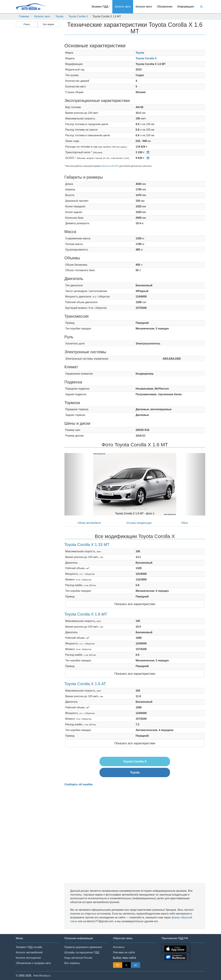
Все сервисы (72, 963)
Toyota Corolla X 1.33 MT (87, 545)
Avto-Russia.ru (42, 976)
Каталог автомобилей (29, 952)
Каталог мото (144, 7)
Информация (186, 7)
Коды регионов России (78, 958)
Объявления (165, 7)
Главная (24, 16)
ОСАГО (115, 166)
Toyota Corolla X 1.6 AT (85, 684)
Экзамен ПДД (100, 7)
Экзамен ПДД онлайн (29, 947)
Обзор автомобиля (89, 523)
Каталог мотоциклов (28, 958)
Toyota (59, 16)
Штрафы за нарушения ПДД (82, 952)
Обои (184, 523)
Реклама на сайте (124, 952)
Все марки (48, 24)
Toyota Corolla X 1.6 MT (86, 614)
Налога (105, 166)
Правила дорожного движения (83, 947)
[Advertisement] (37, 81)
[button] (75, 484)
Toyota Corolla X (78, 16)
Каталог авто (123, 7)
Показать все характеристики (135, 604)
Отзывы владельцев (139, 523)
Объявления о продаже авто (33, 963)
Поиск (27, 24)
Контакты (119, 947)
